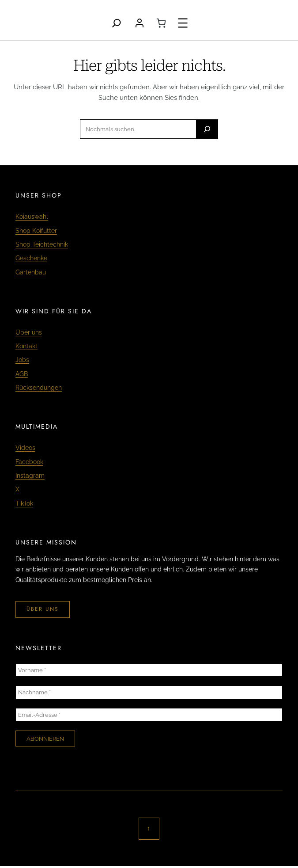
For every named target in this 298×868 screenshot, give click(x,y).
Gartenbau (31, 272)
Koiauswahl (32, 217)
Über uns (29, 332)
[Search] (117, 23)
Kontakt (26, 346)
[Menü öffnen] (183, 23)
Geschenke (31, 258)
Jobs (22, 360)
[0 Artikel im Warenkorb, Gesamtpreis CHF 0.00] (161, 23)
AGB (22, 374)
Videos (25, 448)
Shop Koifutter (36, 231)
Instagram (30, 476)
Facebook (29, 462)
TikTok (24, 503)
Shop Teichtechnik (42, 244)
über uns (43, 609)
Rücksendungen (39, 388)
